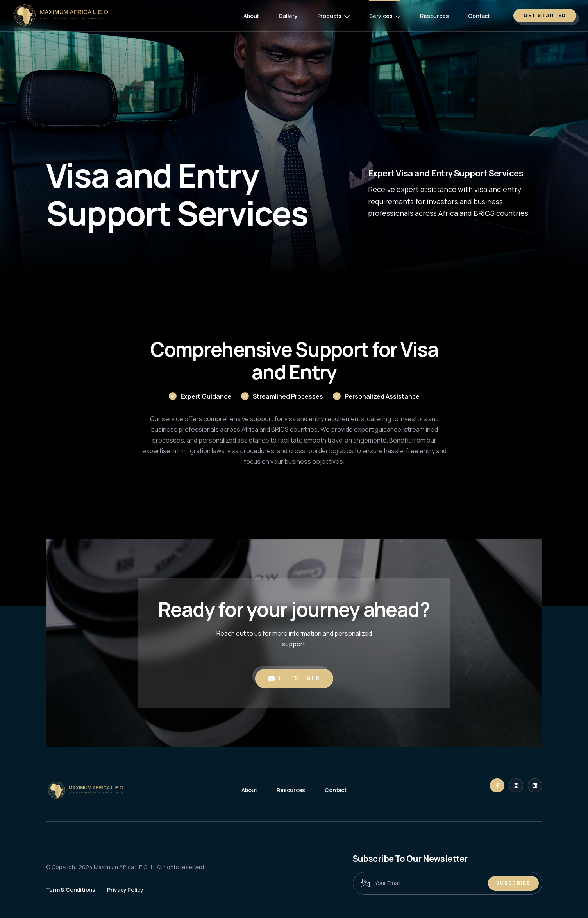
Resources (434, 16)
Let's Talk (294, 678)
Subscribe (513, 883)
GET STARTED (545, 15)
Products (333, 16)
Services (385, 16)
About (251, 16)
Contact (479, 16)
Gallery (288, 16)
